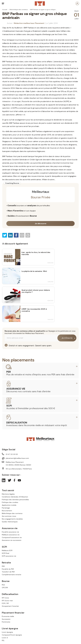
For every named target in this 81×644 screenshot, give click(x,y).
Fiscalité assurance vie (10, 532)
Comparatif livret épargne (12, 635)
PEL (3, 640)
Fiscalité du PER (8, 569)
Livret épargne (7, 632)
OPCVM (5, 588)
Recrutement (7, 511)
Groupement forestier (10, 606)
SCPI (9, 406)
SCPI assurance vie (9, 556)
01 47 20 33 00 (12, 454)
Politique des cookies (10, 502)
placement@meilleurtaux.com (17, 458)
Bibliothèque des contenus (19, 10)
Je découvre (40, 224)
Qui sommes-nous (9, 516)
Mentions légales (8, 494)
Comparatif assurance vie (12, 537)
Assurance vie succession (12, 540)
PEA (3, 585)
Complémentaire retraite (12, 575)
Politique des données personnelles (15, 500)
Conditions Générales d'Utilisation (15, 497)
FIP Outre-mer (7, 601)
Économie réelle (8, 616)
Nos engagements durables (12, 519)
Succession (6, 619)
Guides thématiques (10, 522)
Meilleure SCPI (7, 550)
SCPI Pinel (5, 553)
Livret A (5, 638)
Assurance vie (16, 389)
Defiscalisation (17, 423)
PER (9, 372)
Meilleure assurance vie (11, 535)
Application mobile (9, 505)
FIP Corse (5, 598)
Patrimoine (6, 622)
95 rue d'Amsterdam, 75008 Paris (19, 469)
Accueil (5, 10)
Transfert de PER (8, 572)
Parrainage (6, 508)
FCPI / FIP (5, 603)
